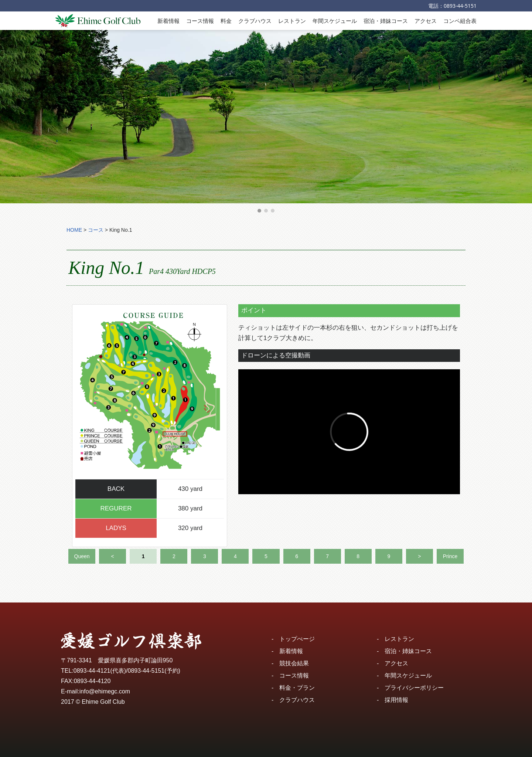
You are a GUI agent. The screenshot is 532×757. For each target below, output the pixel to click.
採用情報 (396, 700)
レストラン (292, 21)
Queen (82, 556)
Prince (450, 556)
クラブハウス (255, 21)
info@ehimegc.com (105, 691)
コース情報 (200, 21)
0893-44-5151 (460, 6)
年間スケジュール (335, 21)
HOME (74, 230)
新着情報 (168, 21)
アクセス (426, 21)
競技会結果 (294, 663)
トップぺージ (297, 639)
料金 (226, 21)
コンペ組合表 (460, 21)
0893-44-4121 (92, 671)
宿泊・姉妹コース (386, 21)
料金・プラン (297, 688)
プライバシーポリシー (414, 688)
